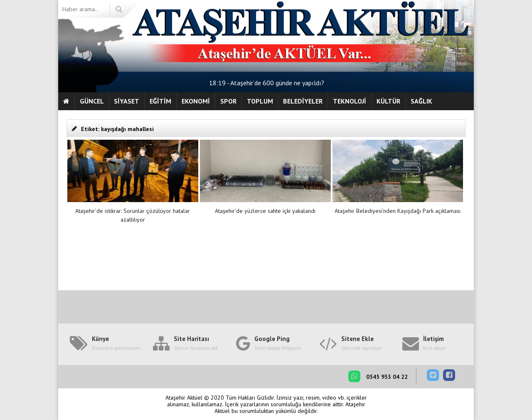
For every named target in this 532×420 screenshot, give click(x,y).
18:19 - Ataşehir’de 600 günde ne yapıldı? (267, 83)
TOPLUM (260, 101)
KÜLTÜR (388, 101)
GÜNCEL (92, 101)
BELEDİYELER (303, 101)
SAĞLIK (421, 101)
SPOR (228, 101)
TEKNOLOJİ (350, 101)
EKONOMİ (196, 101)
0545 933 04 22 (378, 376)
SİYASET (127, 101)
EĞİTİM (160, 101)
